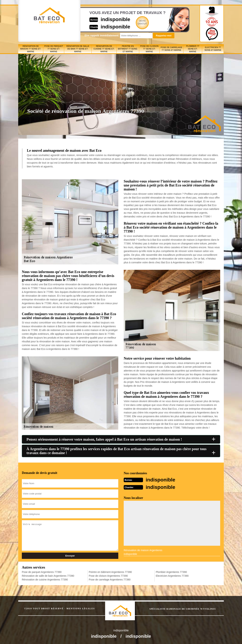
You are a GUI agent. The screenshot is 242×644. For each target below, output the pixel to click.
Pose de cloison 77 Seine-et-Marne (149, 49)
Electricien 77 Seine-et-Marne (213, 49)
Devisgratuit (138, 22)
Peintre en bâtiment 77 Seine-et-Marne (128, 49)
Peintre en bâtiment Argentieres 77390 (110, 572)
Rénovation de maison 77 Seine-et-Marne (31, 49)
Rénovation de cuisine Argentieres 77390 (45, 579)
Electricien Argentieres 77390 (172, 575)
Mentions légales (81, 608)
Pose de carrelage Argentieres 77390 (110, 579)
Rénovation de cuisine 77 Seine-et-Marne (104, 49)
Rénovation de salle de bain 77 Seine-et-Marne (78, 49)
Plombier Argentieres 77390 (171, 572)
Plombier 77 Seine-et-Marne (193, 49)
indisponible (110, 19)
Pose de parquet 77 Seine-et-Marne (54, 49)
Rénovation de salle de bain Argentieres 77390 (48, 575)
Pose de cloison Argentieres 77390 (108, 575)
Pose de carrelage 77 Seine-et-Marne (171, 49)
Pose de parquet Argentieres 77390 (42, 572)
